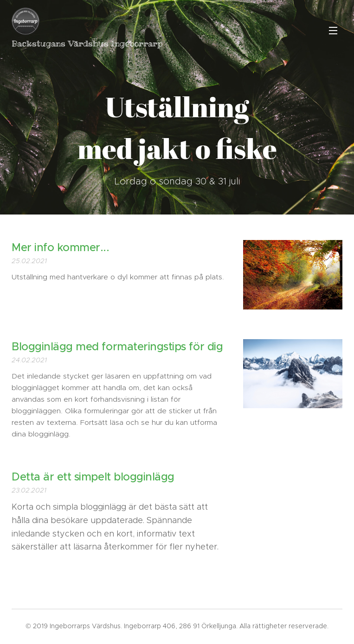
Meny (333, 31)
